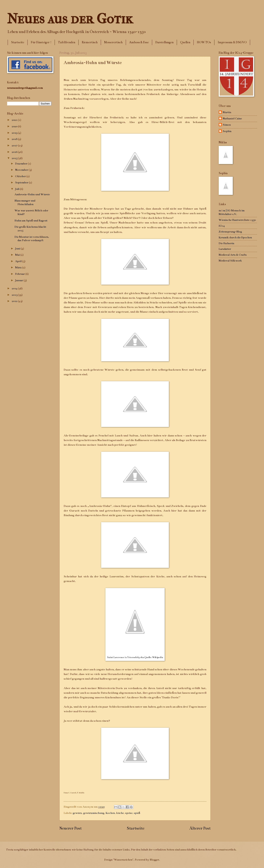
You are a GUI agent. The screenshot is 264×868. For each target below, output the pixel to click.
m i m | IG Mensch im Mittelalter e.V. (232, 212)
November (22, 170)
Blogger (154, 860)
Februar (20, 274)
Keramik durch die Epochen (235, 237)
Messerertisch (113, 42)
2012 (15, 301)
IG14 (222, 226)
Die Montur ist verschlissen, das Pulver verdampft (32, 239)
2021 (15, 120)
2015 (15, 158)
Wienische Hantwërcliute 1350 (237, 220)
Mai (18, 255)
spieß (137, 813)
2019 (15, 133)
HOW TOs (204, 42)
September (22, 182)
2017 (15, 145)
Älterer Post (200, 828)
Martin (227, 112)
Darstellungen (164, 42)
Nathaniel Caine (232, 118)
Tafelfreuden (67, 42)
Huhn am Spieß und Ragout (31, 221)
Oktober (21, 176)
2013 (15, 295)
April (19, 261)
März (19, 267)
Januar (19, 280)
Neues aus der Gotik (70, 19)
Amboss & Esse (139, 42)
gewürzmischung (94, 813)
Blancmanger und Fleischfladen (25, 202)
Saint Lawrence (116, 657)
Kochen (110, 813)
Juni (18, 249)
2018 (15, 139)
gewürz (77, 813)
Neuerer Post (71, 828)
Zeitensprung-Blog (230, 232)
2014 (15, 288)
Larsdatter (225, 249)
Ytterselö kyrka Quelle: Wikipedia (145, 657)
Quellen (185, 42)
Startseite (18, 42)
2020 (15, 126)
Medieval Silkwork (230, 261)
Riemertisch (90, 42)
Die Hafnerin (226, 243)
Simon (227, 125)
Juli (18, 189)
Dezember (21, 164)
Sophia (227, 131)
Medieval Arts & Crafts (233, 255)
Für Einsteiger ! (41, 42)
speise (129, 813)
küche (120, 813)
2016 (15, 152)
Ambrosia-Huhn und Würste (32, 194)
